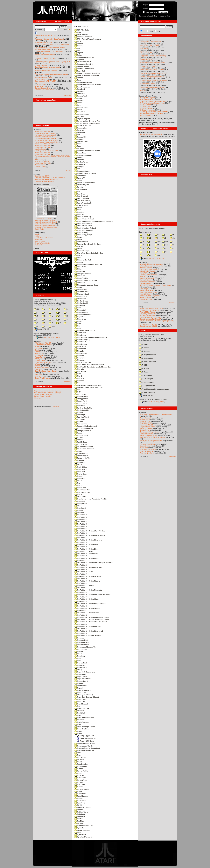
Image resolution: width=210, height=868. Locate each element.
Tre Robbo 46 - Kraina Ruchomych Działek (92, 617)
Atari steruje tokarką (147, 453)
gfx (172, 238)
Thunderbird (81, 296)
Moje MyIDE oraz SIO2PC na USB (152, 437)
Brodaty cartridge (41, 65)
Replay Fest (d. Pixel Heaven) (151, 42)
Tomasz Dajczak (146, 268)
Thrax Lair (80, 276)
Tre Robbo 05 (81, 524)
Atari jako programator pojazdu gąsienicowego (51, 74)
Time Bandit (80, 333)
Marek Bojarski (145, 297)
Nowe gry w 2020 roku (43, 144)
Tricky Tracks (81, 667)
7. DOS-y (144, 365)
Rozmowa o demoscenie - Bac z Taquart (49, 39)
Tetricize (79, 212)
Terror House (81, 189)
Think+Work (80, 267)
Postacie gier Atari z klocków (45, 90)
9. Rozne (144, 372)
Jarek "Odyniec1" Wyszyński (150, 296)
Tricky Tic (80, 665)
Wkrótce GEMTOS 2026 (44, 42)
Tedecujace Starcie (83, 155)
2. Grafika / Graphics (147, 99)
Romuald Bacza (146, 280)
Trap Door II (80, 508)
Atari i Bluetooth (146, 418)
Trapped (79, 510)
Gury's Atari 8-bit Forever (44, 238)
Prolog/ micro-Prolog (147, 66)
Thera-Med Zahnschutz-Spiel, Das (89, 253)
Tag (77, 48)
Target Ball (80, 112)
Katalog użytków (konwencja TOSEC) (153, 399)
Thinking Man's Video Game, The (88, 264)
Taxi (77, 135)
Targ (78, 105)
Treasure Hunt (81, 640)
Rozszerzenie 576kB (147, 444)
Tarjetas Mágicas (82, 119)
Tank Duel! (80, 89)
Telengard (80, 164)
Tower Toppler (81, 456)
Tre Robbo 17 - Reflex (84, 551)
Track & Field (81, 467)
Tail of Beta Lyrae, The (84, 57)
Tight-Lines (80, 319)
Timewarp (80, 358)
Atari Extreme (40, 85)
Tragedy (79, 476)
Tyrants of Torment (83, 837)
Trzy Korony (80, 757)
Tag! (77, 50)
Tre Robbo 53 (81, 633)
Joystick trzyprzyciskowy (149, 435)
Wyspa (37, 364)
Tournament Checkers (84, 449)
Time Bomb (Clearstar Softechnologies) (91, 337)
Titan (78, 374)
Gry (144, 31)
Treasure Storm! (82, 645)
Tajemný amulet (82, 66)
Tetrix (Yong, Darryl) (83, 235)
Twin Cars (80, 814)
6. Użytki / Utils (145, 106)
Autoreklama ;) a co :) (148, 84)
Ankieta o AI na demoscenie (45, 55)
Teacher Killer (81, 141)
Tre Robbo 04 (81, 522)
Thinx (78, 269)
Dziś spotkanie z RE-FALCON (46, 81)
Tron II (78, 731)
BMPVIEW (39, 160)
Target (78, 110)
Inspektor (38, 376)
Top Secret (80, 419)
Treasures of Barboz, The (85, 647)
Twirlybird (80, 816)
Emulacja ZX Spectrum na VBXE (47, 151)
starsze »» (67, 95)
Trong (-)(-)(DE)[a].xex (87, 738)
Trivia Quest (80, 693)
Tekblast (79, 160)
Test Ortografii (81, 196)
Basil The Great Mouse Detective (47, 371)
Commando (39, 352)
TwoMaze (79, 821)
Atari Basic (144, 49)
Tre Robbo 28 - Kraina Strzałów (88, 576)
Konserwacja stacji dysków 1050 (47, 140)
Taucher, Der (81, 128)
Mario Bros (39, 353)
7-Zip (53, 337)
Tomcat (79, 412)
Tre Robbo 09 (81, 533)
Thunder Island (82, 294)
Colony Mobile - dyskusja (43, 394)
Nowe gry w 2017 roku (43, 147)
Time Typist (80, 346)
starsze (68, 170)
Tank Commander (83, 87)
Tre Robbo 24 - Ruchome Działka (88, 567)
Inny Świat (39, 375)
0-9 (37, 309)
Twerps (79, 810)
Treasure (79, 638)
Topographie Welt (83, 431)
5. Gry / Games (145, 105)
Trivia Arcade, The (83, 690)
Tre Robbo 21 (81, 560)
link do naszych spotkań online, (151, 134)
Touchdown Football (84, 447)
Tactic (78, 41)
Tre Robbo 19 (81, 556)
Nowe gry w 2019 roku (43, 146)
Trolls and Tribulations (84, 717)
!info (158, 241)
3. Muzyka (144, 351)
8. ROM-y (144, 368)
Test (77, 192)
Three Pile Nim (81, 278)
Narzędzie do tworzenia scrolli (46, 135)
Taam (78, 32)
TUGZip (57, 337)
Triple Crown (81, 677)
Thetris (79, 255)
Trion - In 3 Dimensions (85, 672)
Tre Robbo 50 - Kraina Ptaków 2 (88, 627)
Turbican (79, 775)
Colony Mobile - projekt (42, 396)
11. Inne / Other (146, 115)
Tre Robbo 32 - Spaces (84, 585)
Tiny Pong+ (80, 371)
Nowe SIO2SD (145, 421)
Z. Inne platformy (147, 392)
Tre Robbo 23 (81, 565)
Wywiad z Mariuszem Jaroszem (151, 264)
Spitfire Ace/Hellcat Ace (43, 362)
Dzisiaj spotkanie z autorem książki (47, 67)
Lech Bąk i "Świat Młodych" (150, 269)
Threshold (80, 283)
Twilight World (81, 812)
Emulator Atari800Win (43, 176)
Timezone (80, 360)
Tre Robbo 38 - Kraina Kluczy (87, 599)
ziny (158, 255)
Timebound (80, 349)
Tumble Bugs (81, 766)
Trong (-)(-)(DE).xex (86, 741)
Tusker (78, 791)
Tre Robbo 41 (81, 606)
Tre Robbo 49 (81, 624)
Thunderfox (80, 299)
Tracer (78, 465)
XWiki (37, 236)
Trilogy (78, 670)
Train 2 (78, 485)
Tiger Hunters (81, 312)
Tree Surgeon (81, 649)
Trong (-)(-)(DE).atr (85, 736)
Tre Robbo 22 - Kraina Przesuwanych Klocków (93, 563)
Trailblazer (80, 478)
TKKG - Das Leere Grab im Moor (88, 385)
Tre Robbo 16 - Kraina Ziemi (86, 549)
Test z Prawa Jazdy (83, 203)
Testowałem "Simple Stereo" (150, 432)
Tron (78, 724)
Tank (78, 80)
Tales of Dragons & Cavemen (87, 75)
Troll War (79, 711)
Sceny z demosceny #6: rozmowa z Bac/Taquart (52, 44)
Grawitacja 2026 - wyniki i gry (45, 35)
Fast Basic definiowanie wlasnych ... (153, 73)
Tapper (78, 103)
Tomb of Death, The (83, 408)
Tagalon (79, 53)
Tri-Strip (79, 683)
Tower (78, 451)
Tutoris (79, 798)
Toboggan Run (81, 399)
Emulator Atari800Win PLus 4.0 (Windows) (50, 178)
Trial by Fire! (81, 663)
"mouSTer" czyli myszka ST (150, 310)
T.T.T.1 (78, 762)
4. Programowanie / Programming (152, 103)
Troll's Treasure (82, 722)
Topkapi (79, 422)
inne (52, 326)
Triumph (79, 688)
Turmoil (79, 787)
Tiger (78, 308)
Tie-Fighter (80, 305)
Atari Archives (40, 241)
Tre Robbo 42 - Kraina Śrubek (87, 608)
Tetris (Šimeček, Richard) (85, 228)
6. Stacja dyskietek (148, 362)
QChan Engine (40, 167)
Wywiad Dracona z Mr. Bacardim (152, 266)
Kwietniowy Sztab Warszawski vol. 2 (153, 87)
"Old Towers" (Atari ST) (43, 343)
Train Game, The (82, 492)
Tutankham (80, 794)
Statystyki (38, 398)
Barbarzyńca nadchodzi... (44, 78)
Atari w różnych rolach (148, 449)
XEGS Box (144, 448)
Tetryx (78, 239)
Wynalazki (142, 413)
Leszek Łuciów (145, 283)
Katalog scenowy (145, 232)
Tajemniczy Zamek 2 (84, 64)
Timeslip (79, 356)
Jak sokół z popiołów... (43, 88)
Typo (78, 832)
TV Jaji (78, 805)
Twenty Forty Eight (83, 807)
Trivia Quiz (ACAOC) (84, 695)
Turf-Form (80, 785)
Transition (80, 501)
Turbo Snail (80, 778)
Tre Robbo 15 (81, 547)
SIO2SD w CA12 (146, 423)
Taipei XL (79, 60)
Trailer (78, 481)
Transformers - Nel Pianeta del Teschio (91, 499)
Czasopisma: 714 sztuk (43, 219)
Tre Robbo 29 (81, 579)
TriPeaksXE (80, 674)
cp (172, 234)
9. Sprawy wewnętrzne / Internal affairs (154, 112)
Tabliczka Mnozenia (83, 37)
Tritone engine (40, 165)
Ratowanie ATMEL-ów (148, 425)
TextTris (79, 246)
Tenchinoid (80, 176)
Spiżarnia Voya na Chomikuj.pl (46, 227)
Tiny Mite (79, 369)
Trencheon (80, 656)
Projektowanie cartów (148, 427)
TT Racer (79, 760)
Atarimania (39, 240)
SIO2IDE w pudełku (147, 451)
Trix (77, 706)
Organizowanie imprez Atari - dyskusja (48, 391)
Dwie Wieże (39, 369)
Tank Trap (80, 94)
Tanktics (79, 100)
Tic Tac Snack (81, 301)
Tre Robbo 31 (81, 583)
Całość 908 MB (146, 395)
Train (78, 483)
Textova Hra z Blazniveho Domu (88, 244)
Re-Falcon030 (40, 79)
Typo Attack (80, 835)
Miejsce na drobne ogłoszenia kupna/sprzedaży (157, 321)
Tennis (78, 180)
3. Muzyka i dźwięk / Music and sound (153, 101)
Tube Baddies (81, 764)
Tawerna (79, 130)
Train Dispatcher (82, 490)
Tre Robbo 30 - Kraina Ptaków (87, 581)
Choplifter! (39, 348)
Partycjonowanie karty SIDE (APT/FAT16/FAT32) (52, 156)
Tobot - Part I (81, 401)
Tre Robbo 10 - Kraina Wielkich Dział (90, 535)
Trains (78, 494)
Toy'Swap (79, 463)
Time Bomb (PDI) (82, 340)
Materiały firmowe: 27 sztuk (45, 224)
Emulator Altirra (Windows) (44, 181)
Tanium (79, 78)
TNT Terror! (80, 394)
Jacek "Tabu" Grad (147, 290)
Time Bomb (80, 335)
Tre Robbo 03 (81, 519)
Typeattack (80, 828)
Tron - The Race (82, 729)
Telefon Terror (81, 162)
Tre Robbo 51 (81, 629)
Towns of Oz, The (82, 458)
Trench (78, 654)
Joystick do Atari (146, 428)
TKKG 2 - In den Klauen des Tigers (89, 387)
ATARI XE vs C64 (146, 52)
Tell (77, 169)
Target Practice (82, 114)
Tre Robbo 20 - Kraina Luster (87, 558)
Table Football (81, 34)
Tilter (78, 328)
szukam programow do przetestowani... (154, 80)
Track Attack (81, 469)
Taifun (78, 55)
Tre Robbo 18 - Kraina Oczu (86, 554)
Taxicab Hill (80, 137)
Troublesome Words (84, 746)
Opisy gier (37, 341)
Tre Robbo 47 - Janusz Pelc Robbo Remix (92, 620)
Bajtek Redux (40, 229)
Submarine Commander (44, 345)
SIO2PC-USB (145, 420)
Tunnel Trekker (82, 771)
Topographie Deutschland (86, 426)
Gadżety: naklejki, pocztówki (150, 317)
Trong (78, 733)
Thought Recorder (83, 274)
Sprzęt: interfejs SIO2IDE (149, 324)
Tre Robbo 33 (81, 588)
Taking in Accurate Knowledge (87, 73)
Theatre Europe (82, 251)
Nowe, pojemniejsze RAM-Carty (151, 309)
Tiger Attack (80, 310)
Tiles (78, 324)
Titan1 (78, 376)
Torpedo (79, 437)
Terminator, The (82, 185)
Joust (37, 350)
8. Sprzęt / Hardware (147, 110)
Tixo (77, 383)
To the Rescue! (82, 397)
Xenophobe (39, 355)
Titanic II (79, 378)
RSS (67, 29)
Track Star (80, 472)
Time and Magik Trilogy (85, 330)
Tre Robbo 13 (81, 542)
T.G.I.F (78, 249)
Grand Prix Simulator (42, 378)
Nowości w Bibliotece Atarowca (46, 71)
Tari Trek (79, 117)
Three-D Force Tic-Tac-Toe (86, 280)
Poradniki (37, 130)
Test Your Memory (83, 201)
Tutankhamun (81, 796)
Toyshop (79, 460)
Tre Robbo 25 (81, 570)
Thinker (79, 262)
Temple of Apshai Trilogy (85, 173)
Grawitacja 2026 (146, 59)
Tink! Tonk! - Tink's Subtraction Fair (89, 365)
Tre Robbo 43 (81, 610)
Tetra (78, 210)
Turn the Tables (82, 789)
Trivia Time (80, 699)
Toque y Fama (81, 435)
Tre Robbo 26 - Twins (84, 572)
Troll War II (80, 713)
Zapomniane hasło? (146, 16)
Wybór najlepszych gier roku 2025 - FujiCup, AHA (53, 62)
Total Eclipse (81, 442)
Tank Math (80, 91)
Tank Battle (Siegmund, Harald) (88, 85)
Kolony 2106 (39, 359)
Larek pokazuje (40, 149)
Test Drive (80, 194)
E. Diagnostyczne (147, 386)
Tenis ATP (80, 178)
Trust (78, 755)
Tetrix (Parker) (81, 233)
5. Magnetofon (146, 358)
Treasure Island (82, 642)
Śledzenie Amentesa (147, 282)
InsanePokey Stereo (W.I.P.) (150, 45)
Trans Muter (80, 497)
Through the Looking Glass (86, 285)
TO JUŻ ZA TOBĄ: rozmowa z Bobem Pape (156, 285)
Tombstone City (82, 410)
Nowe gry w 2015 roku (43, 154)
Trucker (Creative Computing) (87, 748)
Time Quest (80, 342)
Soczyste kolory (146, 446)
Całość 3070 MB (42, 329)
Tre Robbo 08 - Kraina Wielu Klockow (90, 531)
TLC (77, 390)
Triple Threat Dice (83, 679)
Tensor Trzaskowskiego (85, 183)
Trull (78, 753)
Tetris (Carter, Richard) (84, 219)
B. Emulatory (146, 375)
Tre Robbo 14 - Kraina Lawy (86, 544)
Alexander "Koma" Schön (149, 292)
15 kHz (142, 91)
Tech (78, 146)
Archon (38, 366)
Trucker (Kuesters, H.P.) (85, 750)
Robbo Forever (40, 357)
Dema (159, 31)
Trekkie (79, 651)
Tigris (78, 321)
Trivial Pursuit (81, 704)
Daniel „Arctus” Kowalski (149, 275)
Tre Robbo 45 (81, 615)
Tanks (78, 98)
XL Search (39, 245)
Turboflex (79, 782)
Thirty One (80, 271)
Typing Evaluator (82, 830)
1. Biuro (144, 344)
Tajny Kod (80, 71)
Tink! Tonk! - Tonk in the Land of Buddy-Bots (93, 367)
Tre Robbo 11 (81, 538)
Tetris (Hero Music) (83, 223)
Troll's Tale (80, 720)
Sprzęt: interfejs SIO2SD (149, 326)
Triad (78, 661)
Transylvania (81, 504)
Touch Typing (81, 444)
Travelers (79, 513)
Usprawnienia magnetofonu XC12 (47, 139)
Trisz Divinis (80, 686)
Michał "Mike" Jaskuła (148, 271)
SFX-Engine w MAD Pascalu (45, 133)
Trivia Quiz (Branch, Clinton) (87, 697)
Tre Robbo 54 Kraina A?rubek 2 (88, 636)
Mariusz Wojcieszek (147, 278)
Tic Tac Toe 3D (81, 303)
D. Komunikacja (147, 382)
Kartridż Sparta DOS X (43, 137)
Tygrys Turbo (145, 430)
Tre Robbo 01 (81, 515)
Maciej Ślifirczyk (146, 294)
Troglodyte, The (82, 708)
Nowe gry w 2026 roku (43, 132)
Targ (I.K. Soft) (81, 107)
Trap (78, 506)
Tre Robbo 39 (81, 601)
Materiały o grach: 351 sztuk (45, 226)
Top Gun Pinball (82, 417)
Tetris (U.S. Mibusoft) (84, 230)
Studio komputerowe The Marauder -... (154, 63)
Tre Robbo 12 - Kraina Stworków (88, 540)
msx (165, 245)
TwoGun (79, 819)
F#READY (144, 273)
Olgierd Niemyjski (146, 299)
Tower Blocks (81, 453)
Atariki (37, 234)
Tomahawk (80, 406)
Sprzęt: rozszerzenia (147, 316)
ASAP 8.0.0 (39, 86)
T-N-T (78, 392)
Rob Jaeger (144, 289)
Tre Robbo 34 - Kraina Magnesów (88, 590)
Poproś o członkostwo (162, 16)
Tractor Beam (81, 474)
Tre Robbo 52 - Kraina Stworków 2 (89, 631)
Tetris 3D (79, 214)
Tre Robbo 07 (81, 529)
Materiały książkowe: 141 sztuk (46, 222)
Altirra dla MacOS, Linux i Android (152, 70)
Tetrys (78, 237)
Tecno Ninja (80, 153)
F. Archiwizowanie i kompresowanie (154, 389)
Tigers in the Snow (83, 314)
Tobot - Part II (81, 403)
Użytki (151, 31)
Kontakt (37, 248)
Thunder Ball (81, 290)
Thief (78, 258)
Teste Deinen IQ (82, 205)
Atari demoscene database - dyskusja (47, 393)
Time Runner (81, 344)
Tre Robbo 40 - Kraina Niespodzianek (90, 604)
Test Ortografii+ (82, 198)
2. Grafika (144, 348)
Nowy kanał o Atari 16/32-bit (45, 58)
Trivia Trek (80, 702)
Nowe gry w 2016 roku (43, 153)
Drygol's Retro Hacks (42, 243)
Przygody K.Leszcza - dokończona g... (154, 56)
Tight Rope (80, 317)
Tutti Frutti (80, 803)
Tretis (78, 658)
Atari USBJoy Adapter (148, 312)
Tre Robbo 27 (81, 574)
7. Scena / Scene (146, 108)
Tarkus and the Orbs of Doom (87, 123)
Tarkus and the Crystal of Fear (87, 121)
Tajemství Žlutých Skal (84, 69)
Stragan (142, 307)
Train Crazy (80, 488)
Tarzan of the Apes (83, 126)
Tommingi (80, 415)
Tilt (77, 326)
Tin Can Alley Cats (83, 362)
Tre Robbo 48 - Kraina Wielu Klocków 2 (91, 622)
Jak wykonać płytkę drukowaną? (152, 441)
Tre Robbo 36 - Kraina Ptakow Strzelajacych (93, 595)
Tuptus (78, 773)
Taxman (79, 139)
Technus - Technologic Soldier (87, 151)
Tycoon (79, 823)
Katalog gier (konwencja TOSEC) (46, 333)
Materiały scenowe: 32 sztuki (45, 220)
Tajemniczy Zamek (83, 62)
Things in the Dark (83, 260)
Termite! (79, 187)
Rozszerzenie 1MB (147, 434)
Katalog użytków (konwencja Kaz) (151, 335)
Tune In (79, 769)
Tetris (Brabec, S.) (83, 217)
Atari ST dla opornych (43, 161)
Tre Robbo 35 (81, 592)
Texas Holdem (81, 242)
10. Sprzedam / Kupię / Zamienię (152, 113)
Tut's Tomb (80, 801)
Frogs (37, 346)
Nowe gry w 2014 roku (43, 163)
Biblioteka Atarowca (41, 185)
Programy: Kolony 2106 (148, 314)
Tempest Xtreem (82, 171)
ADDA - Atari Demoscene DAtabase (152, 228)
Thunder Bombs (82, 292)
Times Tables (81, 353)
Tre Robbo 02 (81, 517)
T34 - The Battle (82, 30)
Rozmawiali (143, 262)
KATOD (143, 276)
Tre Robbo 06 (81, 526)
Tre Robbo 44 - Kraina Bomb (87, 613)
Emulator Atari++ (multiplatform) (46, 179)
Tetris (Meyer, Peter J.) (84, 226)
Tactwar (79, 46)
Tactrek (79, 44)
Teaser (78, 144)
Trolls (78, 715)
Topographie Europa (84, 428)
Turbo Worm (80, 780)
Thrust (78, 287)
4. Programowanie (148, 355)
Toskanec (79, 440)
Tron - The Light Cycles (85, 727)
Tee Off (79, 157)
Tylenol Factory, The (83, 826)
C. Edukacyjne (146, 379)
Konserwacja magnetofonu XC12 (47, 142)
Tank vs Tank (81, 96)
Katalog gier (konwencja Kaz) (45, 300)
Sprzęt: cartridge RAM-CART (150, 319)
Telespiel (79, 167)
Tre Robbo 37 (81, 597)
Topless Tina (81, 424)
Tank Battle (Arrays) (83, 82)
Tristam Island (81, 681)
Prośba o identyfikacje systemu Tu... (153, 77)
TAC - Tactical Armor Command (88, 39)
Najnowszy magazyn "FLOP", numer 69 (49, 51)
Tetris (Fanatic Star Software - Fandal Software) (94, 221)
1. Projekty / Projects (147, 98)
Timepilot (79, 351)
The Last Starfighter (42, 367)
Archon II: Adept (41, 360)
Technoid (79, 148)
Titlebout (79, 380)
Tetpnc (78, 207)
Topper (79, 433)
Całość (40, 337)
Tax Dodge (80, 132)
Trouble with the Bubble (85, 744)
